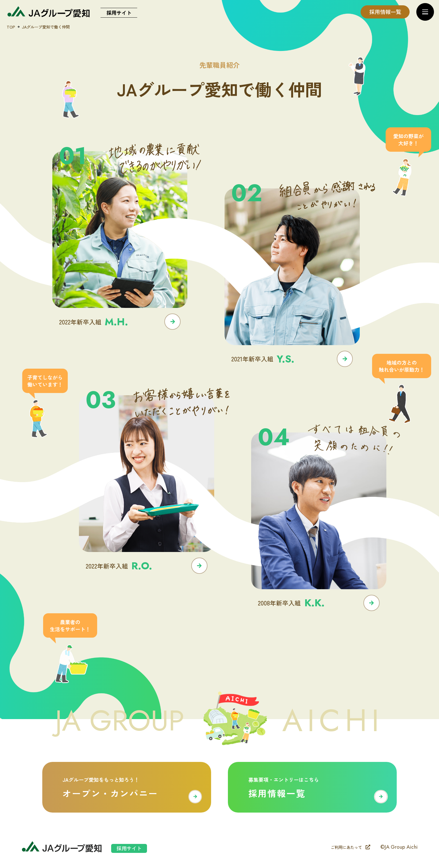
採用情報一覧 (385, 12)
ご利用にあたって (351, 847)
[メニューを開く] (425, 12)
